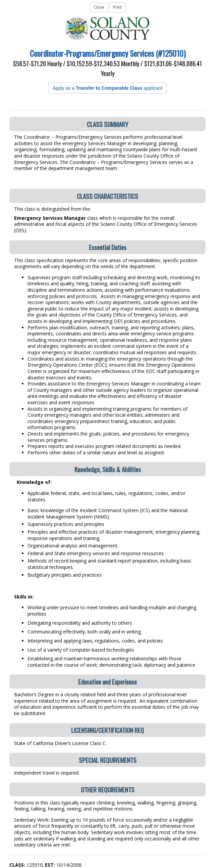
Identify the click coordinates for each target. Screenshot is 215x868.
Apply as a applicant (108, 88)
